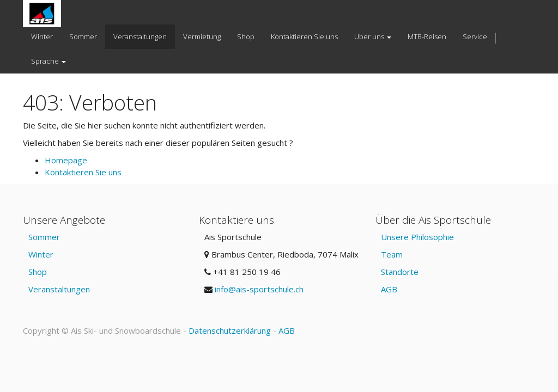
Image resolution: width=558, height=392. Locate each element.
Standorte (400, 272)
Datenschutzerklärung (230, 330)
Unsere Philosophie (417, 237)
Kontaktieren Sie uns (83, 172)
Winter (41, 254)
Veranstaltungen (59, 289)
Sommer (44, 237)
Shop (38, 272)
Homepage (66, 160)
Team (392, 254)
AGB (389, 289)
